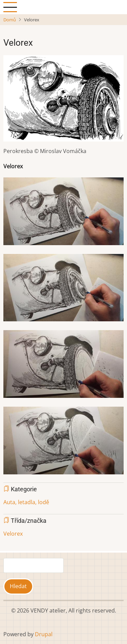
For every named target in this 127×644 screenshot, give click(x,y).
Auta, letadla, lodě (26, 502)
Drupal (44, 634)
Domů (10, 20)
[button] (63, 101)
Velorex (13, 534)
